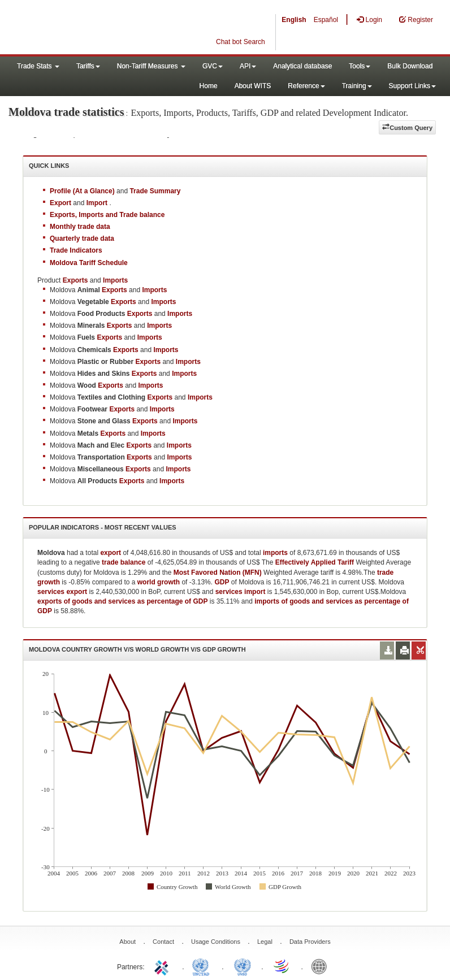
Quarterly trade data (82, 239)
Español (326, 20)
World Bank (322, 966)
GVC (213, 66)
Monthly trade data (80, 227)
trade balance (124, 562)
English (294, 20)
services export (62, 592)
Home (209, 86)
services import (241, 592)
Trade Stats (38, 66)
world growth (159, 582)
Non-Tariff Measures (151, 66)
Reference (306, 86)
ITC (163, 966)
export (111, 553)
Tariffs (88, 66)
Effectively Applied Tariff (315, 562)
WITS (113, 28)
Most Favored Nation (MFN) (218, 573)
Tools (360, 66)
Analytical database (302, 66)
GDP (222, 582)
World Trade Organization (282, 966)
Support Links (412, 86)
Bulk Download (410, 66)
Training (357, 86)
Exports (114, 290)
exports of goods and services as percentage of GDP (122, 601)
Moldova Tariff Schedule (89, 263)
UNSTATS (243, 966)
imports (275, 553)
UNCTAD (203, 966)
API (248, 66)
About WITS (253, 86)
